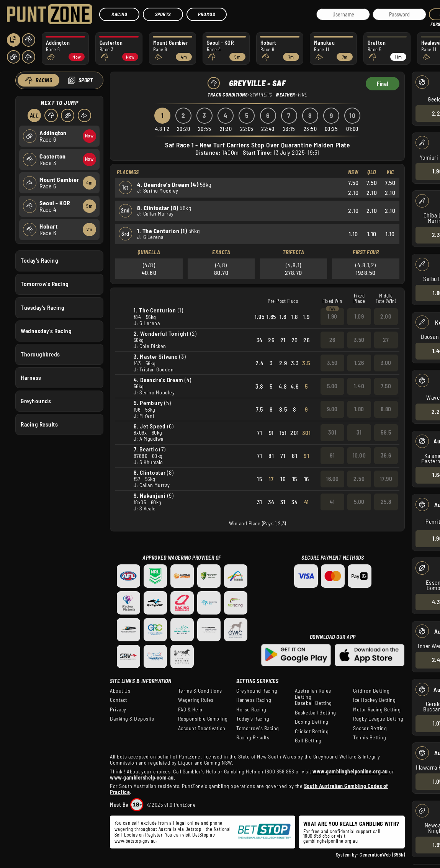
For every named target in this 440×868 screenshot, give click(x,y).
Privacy (118, 709)
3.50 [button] (359, 340)
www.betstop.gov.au (135, 841)
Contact (119, 700)
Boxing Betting (312, 722)
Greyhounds (36, 401)
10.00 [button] (359, 455)
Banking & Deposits (132, 719)
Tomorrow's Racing (45, 284)
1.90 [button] (332, 316)
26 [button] (332, 340)
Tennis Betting (370, 737)
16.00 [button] (332, 479)
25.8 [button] (386, 502)
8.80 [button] (386, 409)
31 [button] (359, 432)
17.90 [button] (386, 479)
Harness (31, 377)
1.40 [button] (359, 386)
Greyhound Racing (257, 691)
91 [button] (332, 455)
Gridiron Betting (371, 691)
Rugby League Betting (378, 719)
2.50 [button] (359, 479)
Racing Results (39, 424)
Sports (163, 14)
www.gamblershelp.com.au (142, 777)
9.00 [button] (332, 409)
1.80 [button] (359, 409)
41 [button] (332, 502)
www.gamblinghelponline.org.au (350, 771)
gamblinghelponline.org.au (331, 841)
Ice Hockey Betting (374, 700)
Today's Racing (39, 260)
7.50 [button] (386, 386)
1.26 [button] (359, 363)
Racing (119, 14)
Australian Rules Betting (313, 694)
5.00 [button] (332, 386)
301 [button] (332, 432)
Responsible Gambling (203, 719)
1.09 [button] (359, 316)
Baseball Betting (313, 703)
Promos (206, 14)
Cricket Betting (312, 731)
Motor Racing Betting (377, 709)
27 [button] (386, 340)
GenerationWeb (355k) (382, 855)
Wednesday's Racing (46, 330)
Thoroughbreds (40, 354)
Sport (85, 80)
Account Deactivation (202, 728)
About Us (120, 691)
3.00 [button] (386, 363)
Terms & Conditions (200, 691)
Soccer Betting (370, 728)
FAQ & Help (190, 709)
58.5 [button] (386, 432)
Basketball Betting (316, 713)
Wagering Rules (196, 700)
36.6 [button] (386, 455)
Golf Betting (308, 740)
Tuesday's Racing (43, 307)
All (34, 115)
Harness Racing (254, 700)
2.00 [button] (386, 316)
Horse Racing (251, 709)
